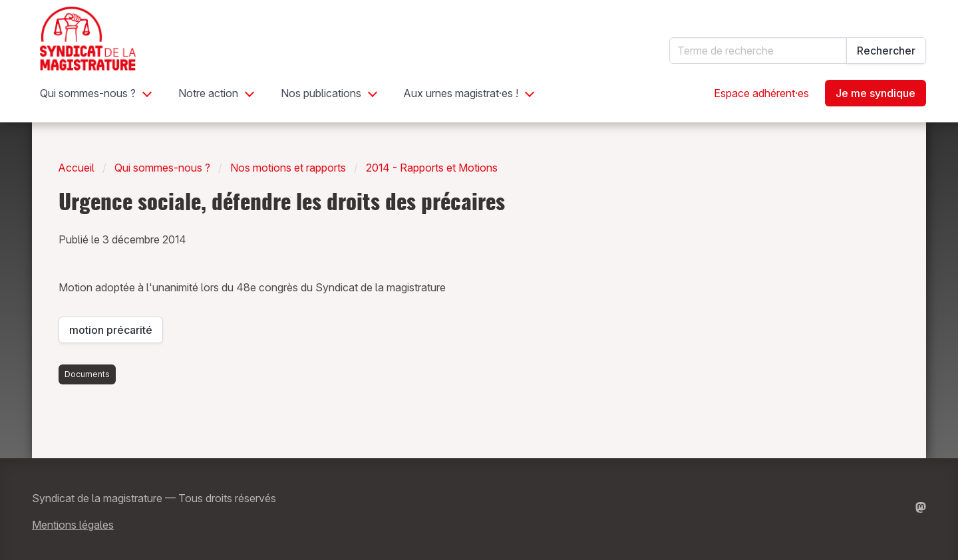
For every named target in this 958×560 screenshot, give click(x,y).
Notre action (208, 93)
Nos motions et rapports (288, 168)
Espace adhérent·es (761, 93)
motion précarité (116, 333)
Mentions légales (73, 525)
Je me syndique (876, 93)
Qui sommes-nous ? (88, 93)
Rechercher (886, 51)
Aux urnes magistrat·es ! (461, 93)
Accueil (77, 168)
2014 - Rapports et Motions (432, 168)
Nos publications (321, 93)
